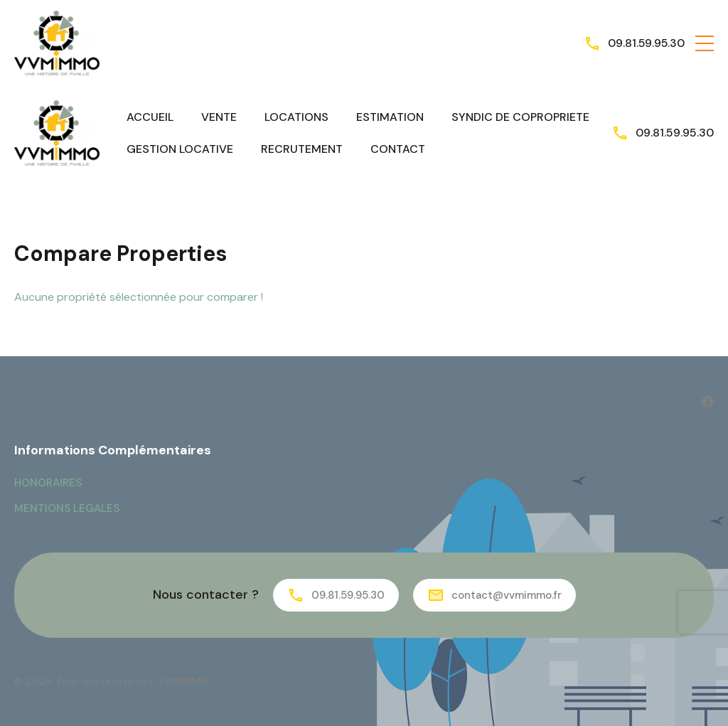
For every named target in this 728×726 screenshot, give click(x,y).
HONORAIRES (48, 483)
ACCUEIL (150, 117)
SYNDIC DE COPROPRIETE (520, 117)
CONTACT (398, 149)
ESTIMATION (390, 117)
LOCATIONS (296, 117)
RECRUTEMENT (302, 149)
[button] (705, 43)
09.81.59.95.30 (646, 43)
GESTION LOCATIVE (180, 149)
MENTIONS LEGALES (67, 508)
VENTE (219, 117)
